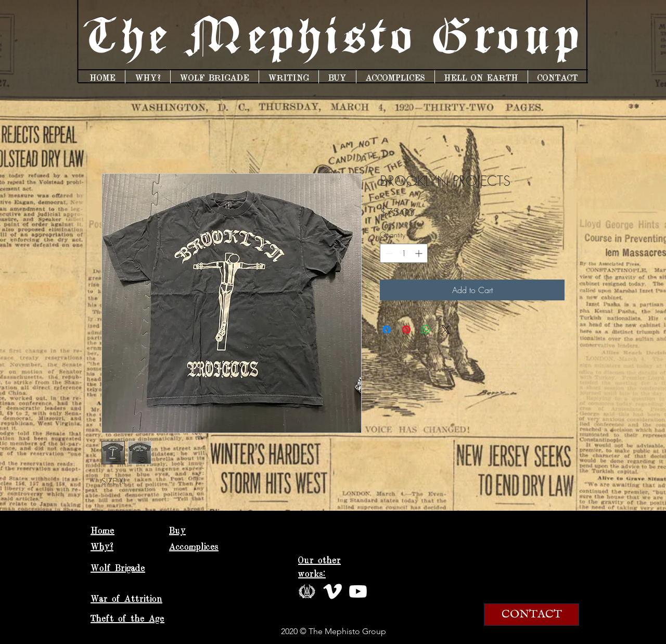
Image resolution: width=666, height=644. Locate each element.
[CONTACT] (531, 615)
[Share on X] (446, 330)
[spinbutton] (404, 253)
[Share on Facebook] (387, 330)
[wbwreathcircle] (307, 591)
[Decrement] (388, 253)
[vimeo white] (332, 591)
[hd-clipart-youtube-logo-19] (358, 591)
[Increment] (420, 253)
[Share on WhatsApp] (426, 330)
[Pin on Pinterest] (406, 330)
